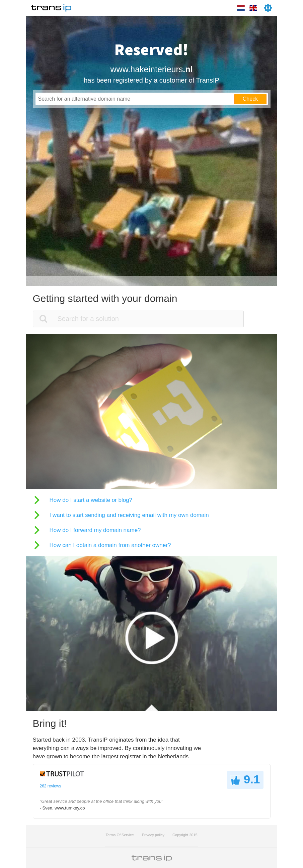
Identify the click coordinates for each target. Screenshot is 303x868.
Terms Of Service (120, 835)
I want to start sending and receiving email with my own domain (129, 515)
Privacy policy (153, 835)
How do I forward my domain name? (95, 530)
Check (250, 99)
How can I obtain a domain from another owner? (110, 545)
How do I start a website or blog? (91, 500)
